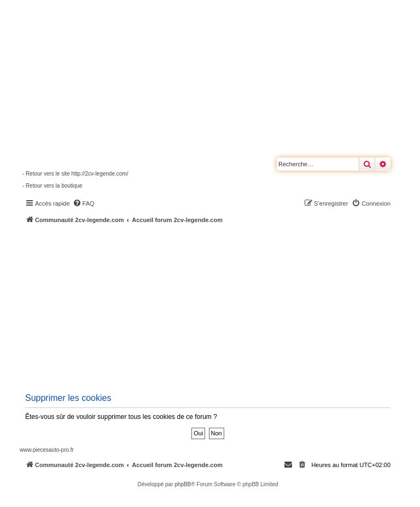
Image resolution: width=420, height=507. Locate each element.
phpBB (183, 484)
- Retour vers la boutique (52, 186)
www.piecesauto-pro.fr (47, 450)
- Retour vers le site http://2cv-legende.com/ (75, 174)
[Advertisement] (220, 306)
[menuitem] (84, 203)
